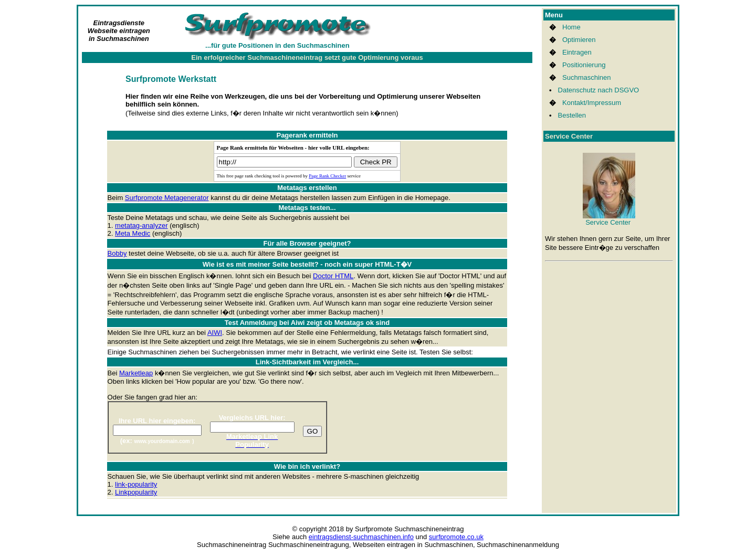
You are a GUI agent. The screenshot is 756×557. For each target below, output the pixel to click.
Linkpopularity (136, 492)
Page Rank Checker (327, 176)
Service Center (609, 219)
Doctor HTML (333, 276)
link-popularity (136, 484)
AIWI (215, 333)
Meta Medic (133, 233)
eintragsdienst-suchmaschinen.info (361, 537)
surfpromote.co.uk (456, 537)
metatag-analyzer (141, 225)
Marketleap (136, 373)
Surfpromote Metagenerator (167, 198)
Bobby (117, 253)
